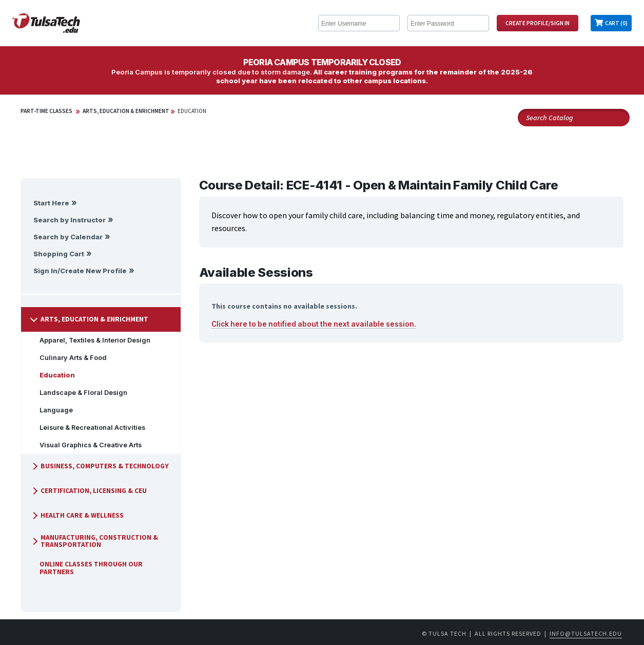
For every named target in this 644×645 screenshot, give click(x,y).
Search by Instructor (70, 220)
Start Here (51, 203)
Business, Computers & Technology (100, 466)
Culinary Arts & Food (69, 358)
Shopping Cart (59, 254)
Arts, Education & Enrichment (126, 111)
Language (52, 410)
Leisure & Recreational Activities (88, 428)
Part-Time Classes (46, 111)
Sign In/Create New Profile (80, 271)
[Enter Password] (448, 23)
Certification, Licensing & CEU (89, 491)
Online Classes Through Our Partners (87, 568)
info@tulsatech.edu (586, 633)
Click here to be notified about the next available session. (314, 324)
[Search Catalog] (574, 118)
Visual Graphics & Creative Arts (86, 445)
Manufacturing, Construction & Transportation (94, 541)
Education (192, 111)
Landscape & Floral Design (79, 393)
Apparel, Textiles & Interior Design (91, 340)
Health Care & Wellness (77, 515)
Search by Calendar (68, 237)
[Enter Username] (359, 23)
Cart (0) (616, 23)
